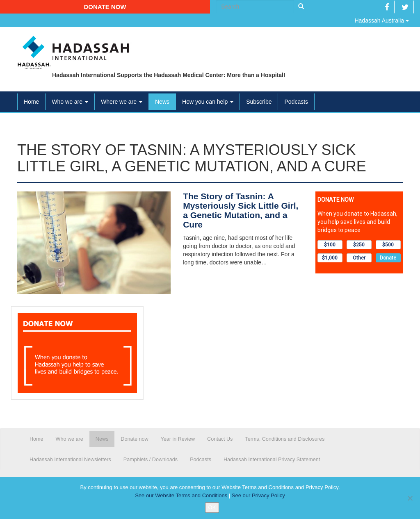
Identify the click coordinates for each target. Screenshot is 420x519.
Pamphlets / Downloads (151, 460)
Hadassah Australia (382, 20)
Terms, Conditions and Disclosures (285, 439)
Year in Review (178, 439)
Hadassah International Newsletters (70, 460)
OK (212, 507)
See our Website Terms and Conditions (181, 495)
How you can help (208, 102)
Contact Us (220, 439)
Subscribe (259, 102)
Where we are (122, 102)
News (162, 102)
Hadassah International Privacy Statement (272, 460)
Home (31, 102)
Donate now (105, 7)
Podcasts (296, 102)
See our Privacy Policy (258, 495)
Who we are (70, 102)
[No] (410, 498)
